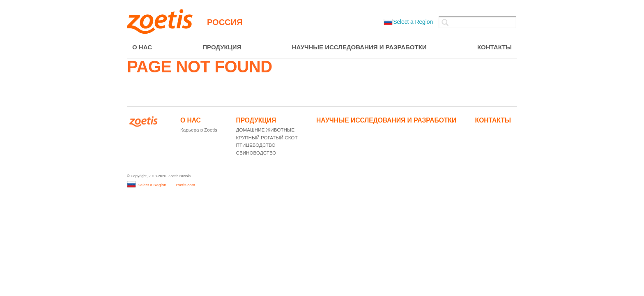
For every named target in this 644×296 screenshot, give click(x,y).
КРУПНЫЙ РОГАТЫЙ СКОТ (267, 138)
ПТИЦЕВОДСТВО (255, 145)
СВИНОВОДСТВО (256, 153)
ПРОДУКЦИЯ (222, 47)
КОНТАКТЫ (494, 47)
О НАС (142, 47)
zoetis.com (185, 185)
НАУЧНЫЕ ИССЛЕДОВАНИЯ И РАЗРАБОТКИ (359, 47)
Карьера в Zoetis (199, 130)
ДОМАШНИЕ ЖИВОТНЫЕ (265, 130)
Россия (225, 22)
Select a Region (408, 22)
